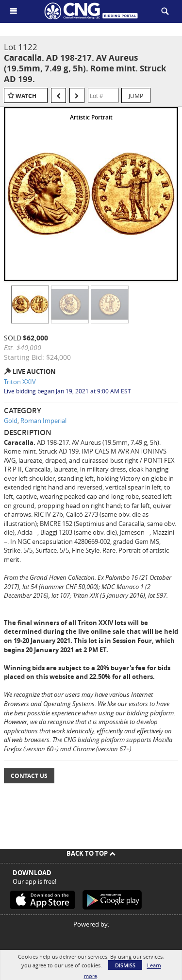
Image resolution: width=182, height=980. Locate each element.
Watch (26, 96)
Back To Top (91, 853)
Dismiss (125, 965)
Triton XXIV (20, 382)
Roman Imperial (43, 421)
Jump (136, 96)
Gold (11, 421)
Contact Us (29, 776)
